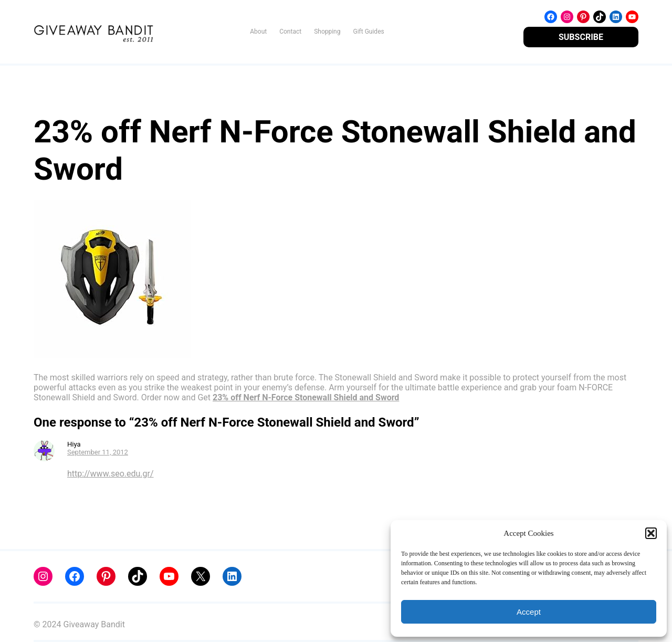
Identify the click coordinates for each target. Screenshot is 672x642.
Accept (529, 612)
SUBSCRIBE (581, 37)
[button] (651, 533)
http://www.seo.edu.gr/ (111, 474)
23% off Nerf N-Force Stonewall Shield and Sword (306, 397)
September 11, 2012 (98, 452)
